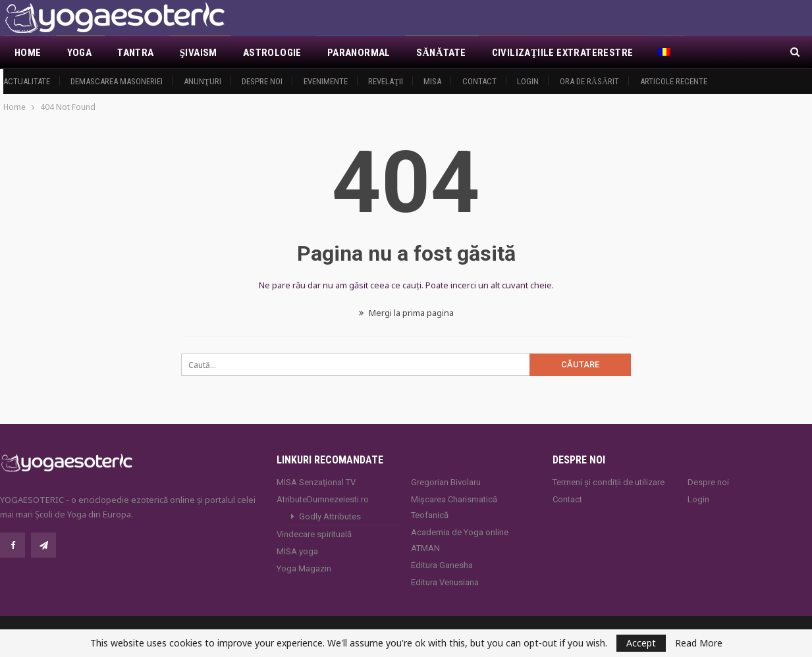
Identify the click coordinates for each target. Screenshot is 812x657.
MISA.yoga (297, 551)
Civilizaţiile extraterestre (563, 53)
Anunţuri (203, 81)
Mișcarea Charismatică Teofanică (454, 507)
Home (28, 53)
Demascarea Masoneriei (117, 81)
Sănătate (441, 53)
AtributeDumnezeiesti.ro (323, 499)
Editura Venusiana (445, 582)
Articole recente (674, 81)
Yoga (80, 53)
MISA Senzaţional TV (316, 482)
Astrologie (272, 53)
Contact (479, 81)
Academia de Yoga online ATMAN (460, 540)
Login (528, 81)
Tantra (135, 53)
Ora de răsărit (590, 81)
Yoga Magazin (304, 568)
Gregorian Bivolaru (446, 482)
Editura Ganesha (442, 565)
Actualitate (27, 81)
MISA (432, 81)
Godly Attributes (330, 516)
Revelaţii (386, 81)
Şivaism (199, 53)
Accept (641, 643)
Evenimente (326, 81)
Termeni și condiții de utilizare (609, 482)
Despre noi (262, 81)
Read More (699, 643)
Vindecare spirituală (314, 534)
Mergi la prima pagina (406, 313)
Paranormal (359, 53)
